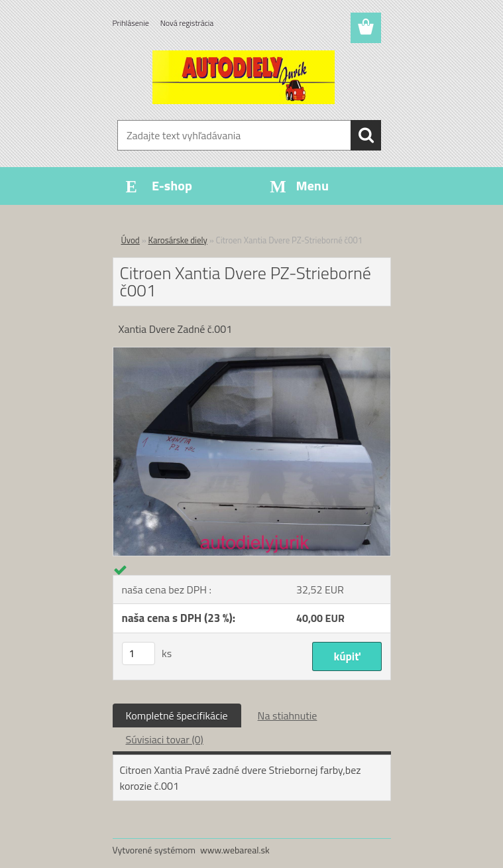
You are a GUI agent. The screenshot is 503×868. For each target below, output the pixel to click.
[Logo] (244, 77)
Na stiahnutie (288, 715)
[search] (366, 135)
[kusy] (139, 653)
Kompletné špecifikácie (177, 715)
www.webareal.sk (235, 850)
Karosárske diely (178, 240)
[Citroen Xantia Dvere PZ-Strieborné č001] (252, 353)
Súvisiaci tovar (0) (165, 739)
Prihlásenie (131, 23)
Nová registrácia (187, 23)
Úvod (131, 240)
